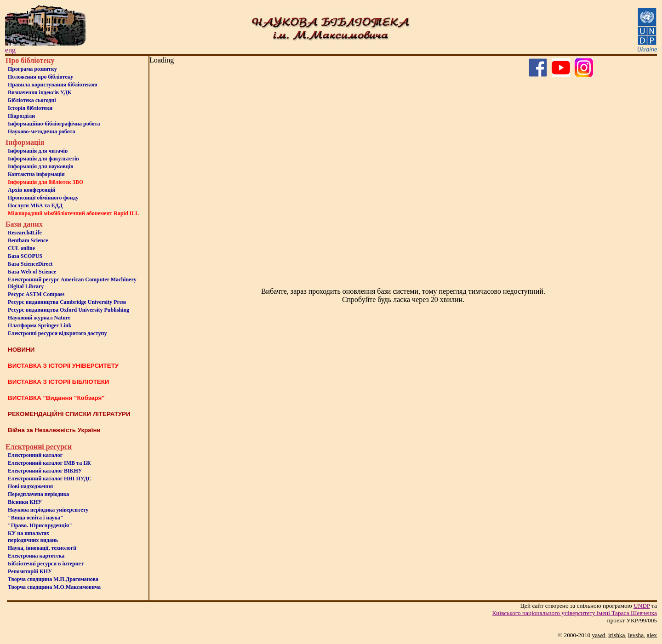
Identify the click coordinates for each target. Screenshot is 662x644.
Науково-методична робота (42, 131)
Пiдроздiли (21, 116)
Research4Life (25, 233)
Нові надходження (30, 486)
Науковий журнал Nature (39, 318)
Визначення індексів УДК (40, 92)
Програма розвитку (32, 69)
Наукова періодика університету (48, 510)
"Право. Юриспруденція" (40, 525)
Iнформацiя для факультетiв (43, 159)
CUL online (21, 248)
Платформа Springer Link (40, 325)
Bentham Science (28, 240)
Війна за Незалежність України (54, 430)
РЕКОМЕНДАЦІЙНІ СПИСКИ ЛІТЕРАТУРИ (69, 414)
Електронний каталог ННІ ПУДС (50, 479)
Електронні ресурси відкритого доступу (57, 333)
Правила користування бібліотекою (52, 85)
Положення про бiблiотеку (40, 77)
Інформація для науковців (40, 166)
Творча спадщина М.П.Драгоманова (53, 579)
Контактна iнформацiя (36, 174)
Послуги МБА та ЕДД (35, 205)
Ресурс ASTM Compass (36, 294)
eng (10, 50)
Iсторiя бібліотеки (30, 108)
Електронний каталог (35, 455)
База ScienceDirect (30, 264)
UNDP (642, 606)
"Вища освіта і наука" (36, 518)
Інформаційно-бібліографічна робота (54, 124)
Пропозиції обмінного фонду (43, 198)
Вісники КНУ (25, 502)
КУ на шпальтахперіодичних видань (33, 537)
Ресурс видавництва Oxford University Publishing (68, 310)
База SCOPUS (25, 256)
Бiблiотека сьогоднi (32, 100)
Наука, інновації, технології (42, 548)
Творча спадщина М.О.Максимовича (54, 587)
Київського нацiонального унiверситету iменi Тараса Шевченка (574, 613)
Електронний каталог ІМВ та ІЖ (49, 463)
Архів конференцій (32, 190)
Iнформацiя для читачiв (38, 151)
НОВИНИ (21, 350)
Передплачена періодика (38, 494)
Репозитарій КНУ (30, 571)
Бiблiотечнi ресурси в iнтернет (46, 564)
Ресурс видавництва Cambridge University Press (67, 302)
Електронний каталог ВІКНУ (45, 471)
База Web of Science (32, 272)
